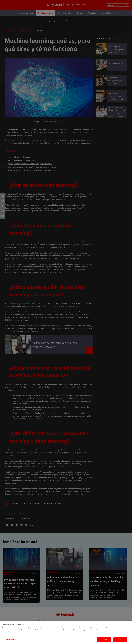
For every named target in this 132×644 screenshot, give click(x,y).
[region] (66, 633)
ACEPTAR (120, 640)
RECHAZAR (104, 640)
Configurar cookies (11, 639)
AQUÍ (7, 632)
